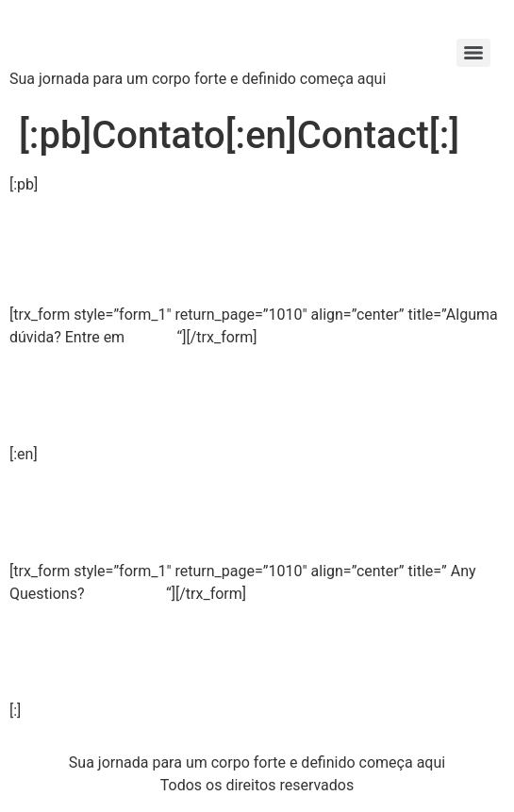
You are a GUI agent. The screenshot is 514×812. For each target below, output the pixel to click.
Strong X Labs (127, 37)
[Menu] (473, 53)
